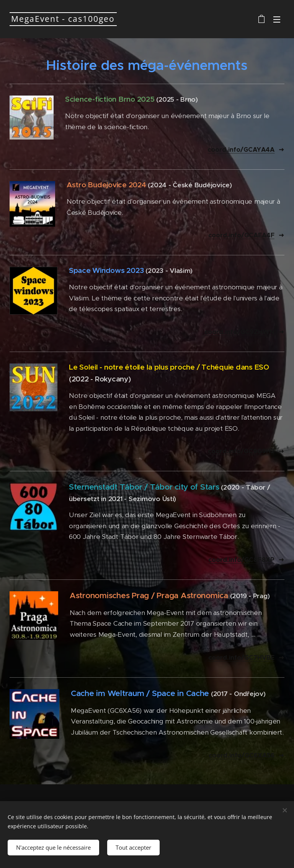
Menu (277, 19)
